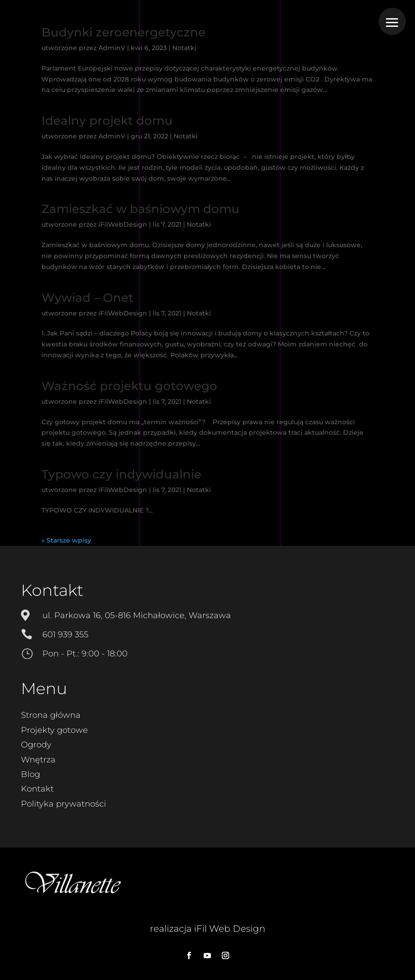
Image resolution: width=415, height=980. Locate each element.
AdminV (112, 48)
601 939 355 (65, 635)
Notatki (184, 48)
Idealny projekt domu (107, 121)
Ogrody (36, 745)
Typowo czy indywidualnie (121, 474)
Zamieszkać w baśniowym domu (141, 209)
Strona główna (51, 715)
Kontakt (37, 789)
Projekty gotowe (54, 730)
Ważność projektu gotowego (129, 386)
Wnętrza (38, 760)
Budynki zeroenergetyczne (123, 32)
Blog (31, 774)
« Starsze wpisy (66, 540)
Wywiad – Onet (87, 298)
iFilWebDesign (123, 224)
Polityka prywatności (64, 804)
